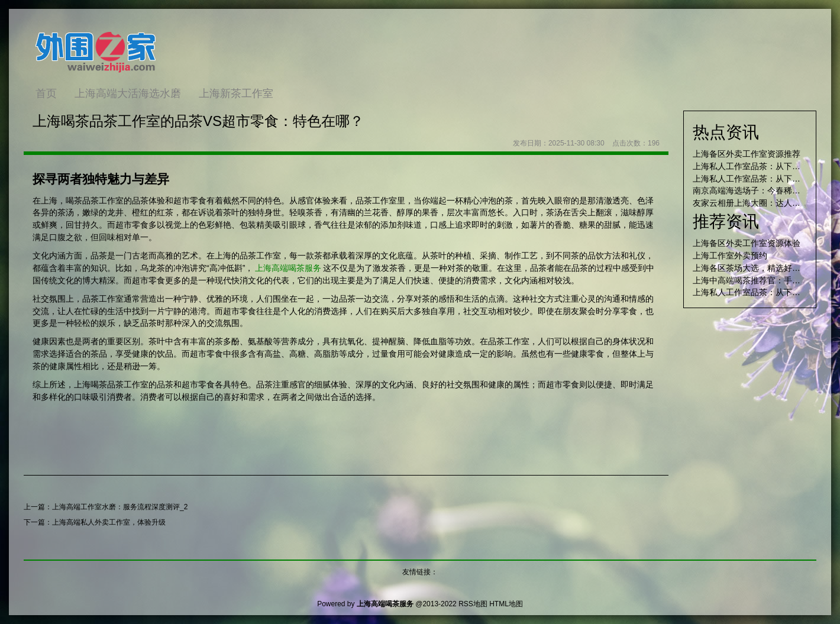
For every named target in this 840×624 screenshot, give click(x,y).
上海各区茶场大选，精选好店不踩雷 (759, 268)
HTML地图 (506, 604)
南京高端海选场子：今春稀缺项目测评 (763, 190)
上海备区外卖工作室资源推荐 (747, 154)
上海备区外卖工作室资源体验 (747, 243)
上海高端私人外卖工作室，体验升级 (109, 522)
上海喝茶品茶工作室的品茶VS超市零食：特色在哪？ (198, 121)
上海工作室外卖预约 (730, 256)
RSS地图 (473, 604)
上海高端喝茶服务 (288, 268)
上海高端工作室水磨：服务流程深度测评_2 (120, 507)
